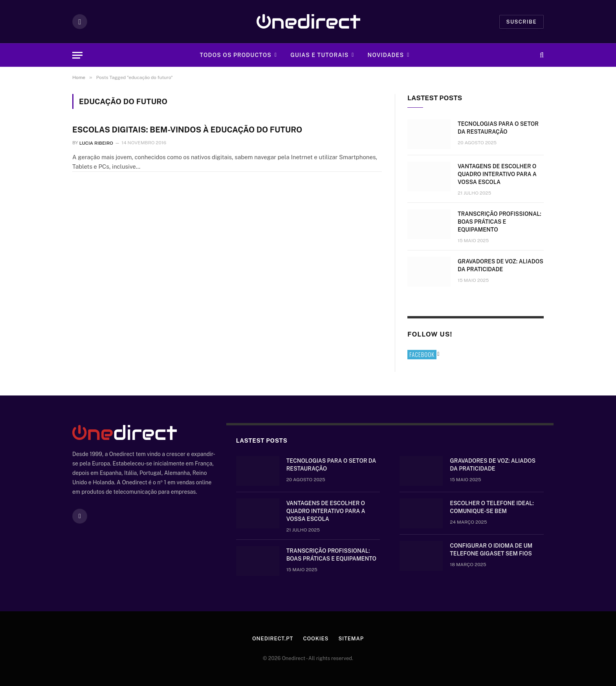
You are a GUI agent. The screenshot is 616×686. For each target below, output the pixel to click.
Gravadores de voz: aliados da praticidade (500, 265)
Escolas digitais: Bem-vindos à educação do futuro (187, 130)
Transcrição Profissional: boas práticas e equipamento (500, 222)
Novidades (386, 55)
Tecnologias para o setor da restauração (498, 128)
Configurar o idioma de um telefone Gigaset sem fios (491, 550)
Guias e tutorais (319, 55)
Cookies (316, 639)
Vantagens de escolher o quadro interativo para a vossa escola (497, 174)
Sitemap (351, 639)
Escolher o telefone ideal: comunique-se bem (492, 507)
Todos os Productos (236, 55)
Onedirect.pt (273, 639)
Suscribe (522, 22)
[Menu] (77, 55)
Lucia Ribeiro (96, 143)
